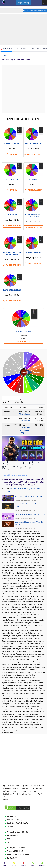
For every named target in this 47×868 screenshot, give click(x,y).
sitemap (6, 800)
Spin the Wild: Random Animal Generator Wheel (30, 515)
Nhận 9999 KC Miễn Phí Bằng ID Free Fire (28, 497)
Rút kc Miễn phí (25, 415)
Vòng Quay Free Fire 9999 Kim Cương (25, 431)
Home (5, 55)
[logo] (3, 3)
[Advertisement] (23, 30)
